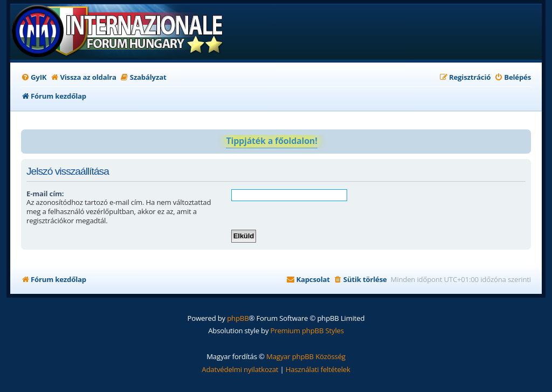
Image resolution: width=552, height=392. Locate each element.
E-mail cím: (45, 194)
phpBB (238, 318)
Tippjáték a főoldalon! (271, 141)
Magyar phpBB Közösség (306, 356)
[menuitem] (34, 77)
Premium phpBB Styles (307, 331)
